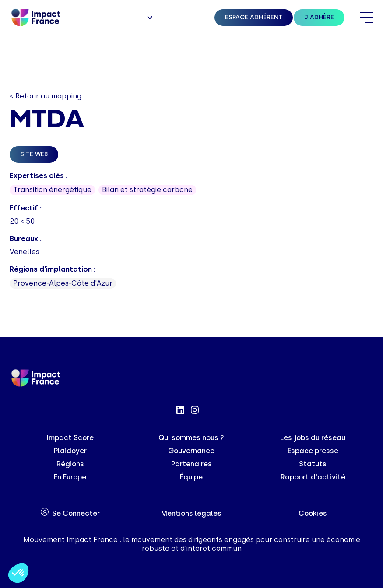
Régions (70, 464)
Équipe (191, 477)
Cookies (313, 513)
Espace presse (313, 451)
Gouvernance (191, 451)
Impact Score (70, 438)
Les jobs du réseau (313, 438)
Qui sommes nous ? (191, 438)
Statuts (313, 464)
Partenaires (191, 464)
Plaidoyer (70, 451)
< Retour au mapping (46, 96)
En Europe (70, 477)
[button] (149, 17)
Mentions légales (191, 513)
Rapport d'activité (313, 477)
